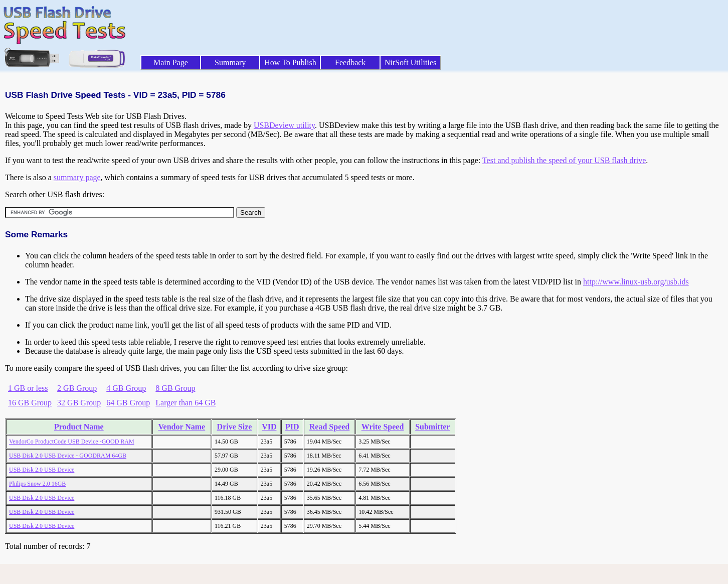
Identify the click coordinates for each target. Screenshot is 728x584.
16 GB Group (30, 403)
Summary (230, 62)
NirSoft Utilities (411, 62)
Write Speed (383, 427)
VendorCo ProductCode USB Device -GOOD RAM (72, 442)
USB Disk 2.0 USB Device (42, 470)
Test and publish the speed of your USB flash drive (564, 160)
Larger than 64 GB (186, 403)
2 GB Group (77, 388)
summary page (77, 177)
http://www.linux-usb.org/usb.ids (636, 282)
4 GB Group (126, 388)
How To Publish (290, 62)
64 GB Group (128, 403)
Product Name (79, 427)
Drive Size (235, 427)
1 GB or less (28, 388)
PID (292, 427)
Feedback (350, 62)
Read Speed (329, 427)
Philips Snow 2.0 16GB (37, 484)
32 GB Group (79, 403)
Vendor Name (181, 427)
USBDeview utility (284, 125)
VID (269, 427)
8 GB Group (175, 388)
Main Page (171, 62)
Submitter (432, 427)
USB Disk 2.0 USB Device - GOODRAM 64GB (68, 456)
